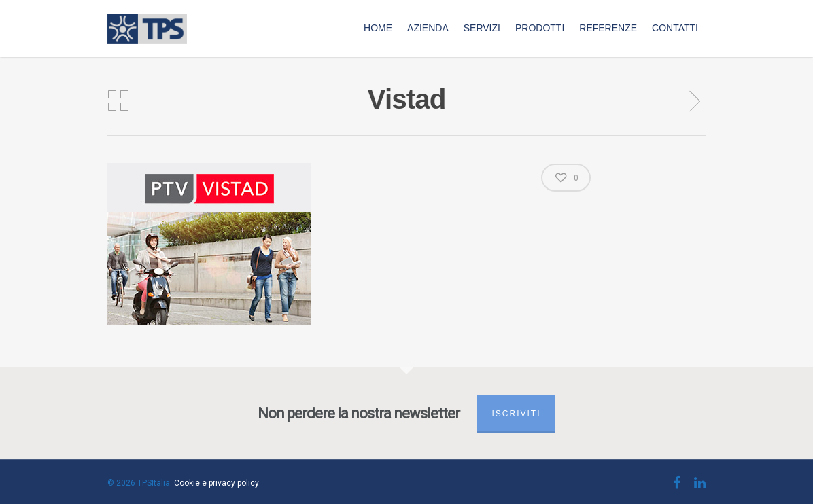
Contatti (675, 28)
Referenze (608, 28)
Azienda (428, 28)
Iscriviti (516, 414)
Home (378, 28)
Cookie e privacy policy (217, 483)
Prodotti (540, 28)
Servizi (482, 28)
